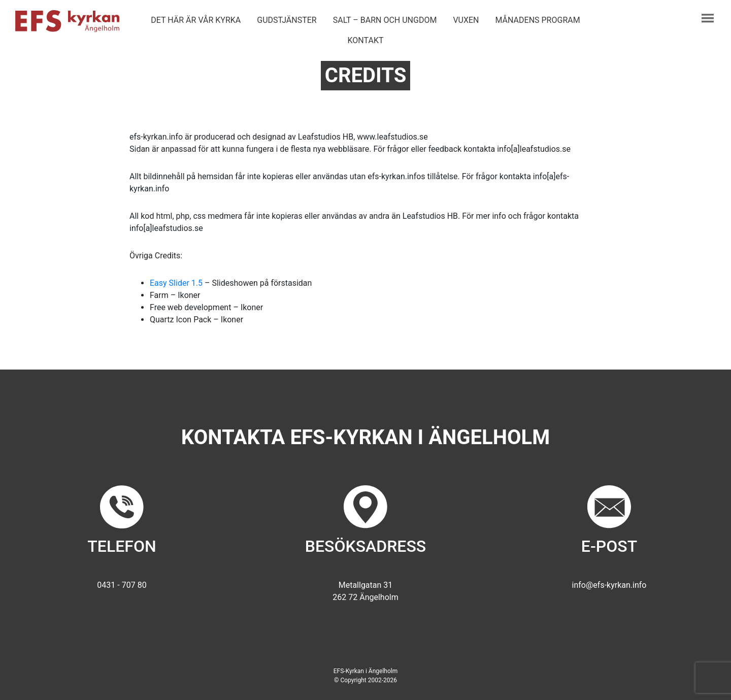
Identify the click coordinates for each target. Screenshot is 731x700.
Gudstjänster (287, 20)
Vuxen (466, 20)
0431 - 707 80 (122, 585)
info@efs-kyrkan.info (609, 585)
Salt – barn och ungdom (385, 20)
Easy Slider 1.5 (176, 283)
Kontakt (366, 40)
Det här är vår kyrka (196, 20)
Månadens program (538, 20)
